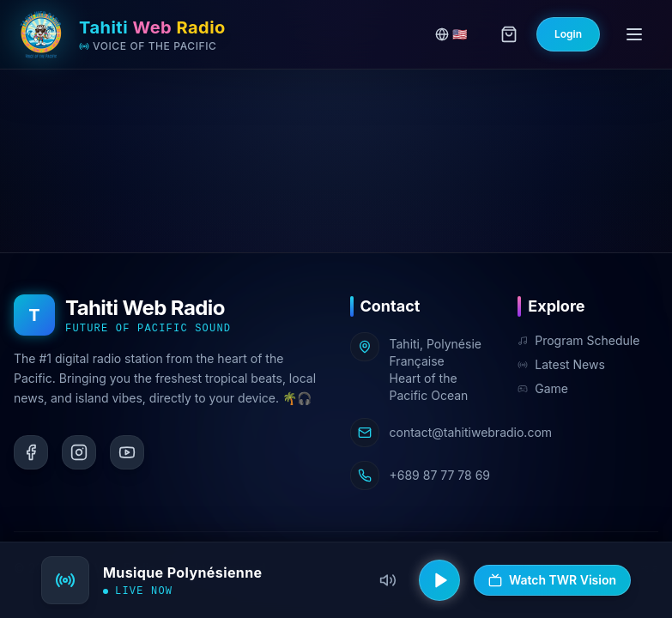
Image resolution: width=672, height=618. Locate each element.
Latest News (561, 364)
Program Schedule (578, 340)
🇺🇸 (451, 34)
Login (568, 34)
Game (543, 388)
